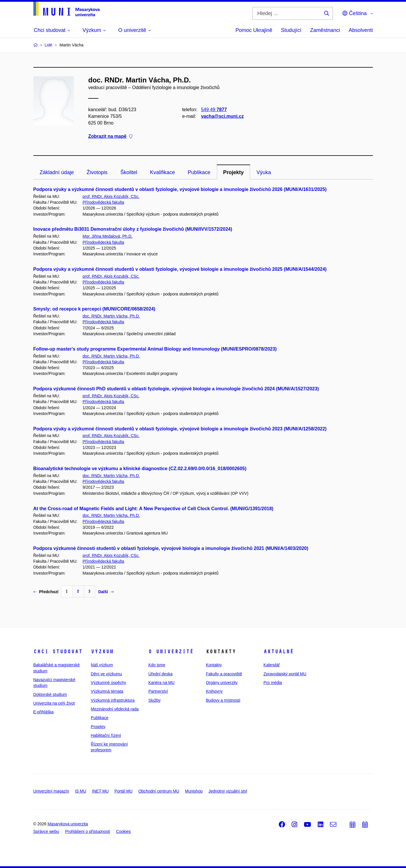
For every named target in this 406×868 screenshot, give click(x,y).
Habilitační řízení (106, 735)
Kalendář (272, 665)
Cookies (123, 831)
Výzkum (102, 652)
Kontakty (214, 665)
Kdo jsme (157, 665)
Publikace (199, 172)
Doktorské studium (50, 694)
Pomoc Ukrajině (254, 30)
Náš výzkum (102, 665)
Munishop (194, 791)
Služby (154, 700)
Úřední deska (160, 674)
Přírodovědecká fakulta (103, 202)
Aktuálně (279, 652)
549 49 (214, 110)
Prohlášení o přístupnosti (87, 831)
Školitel (129, 172)
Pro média (273, 683)
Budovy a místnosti (223, 700)
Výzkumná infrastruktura (113, 700)
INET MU (100, 791)
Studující (291, 30)
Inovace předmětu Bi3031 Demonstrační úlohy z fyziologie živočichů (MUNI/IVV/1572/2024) (133, 229)
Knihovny (214, 691)
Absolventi (361, 30)
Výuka (264, 172)
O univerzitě (171, 652)
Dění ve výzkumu (106, 674)
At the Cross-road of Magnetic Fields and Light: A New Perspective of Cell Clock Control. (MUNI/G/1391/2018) (153, 509)
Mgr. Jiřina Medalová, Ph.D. (108, 236)
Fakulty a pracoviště (224, 674)
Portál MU (123, 791)
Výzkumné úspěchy (108, 683)
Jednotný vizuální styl (228, 791)
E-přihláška (44, 712)
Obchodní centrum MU (159, 791)
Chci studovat (58, 652)
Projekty (233, 172)
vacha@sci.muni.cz (222, 116)
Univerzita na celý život (54, 703)
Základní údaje (57, 172)
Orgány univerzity (222, 683)
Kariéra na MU (161, 683)
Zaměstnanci (325, 30)
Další (106, 592)
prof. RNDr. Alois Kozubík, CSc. (111, 196)
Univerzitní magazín (51, 791)
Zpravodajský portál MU (285, 674)
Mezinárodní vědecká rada (115, 709)
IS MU (81, 791)
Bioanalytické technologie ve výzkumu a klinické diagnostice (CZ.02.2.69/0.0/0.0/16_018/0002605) (140, 469)
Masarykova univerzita (68, 824)
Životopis (97, 172)
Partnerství (158, 691)
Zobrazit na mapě (110, 137)
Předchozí (46, 592)
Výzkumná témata (107, 691)
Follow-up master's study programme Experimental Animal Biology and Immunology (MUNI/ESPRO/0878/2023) (155, 349)
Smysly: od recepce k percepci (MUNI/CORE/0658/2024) (94, 309)
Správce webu (46, 831)
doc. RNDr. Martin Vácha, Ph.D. (111, 316)
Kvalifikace (163, 172)
